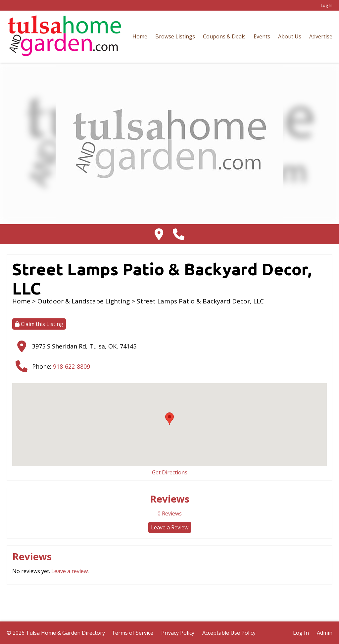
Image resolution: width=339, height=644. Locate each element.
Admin (325, 633)
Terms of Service (132, 633)
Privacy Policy (178, 633)
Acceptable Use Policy (229, 633)
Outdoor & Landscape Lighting (84, 301)
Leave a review (70, 571)
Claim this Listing (39, 324)
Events (262, 36)
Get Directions (170, 472)
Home (140, 36)
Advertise (321, 36)
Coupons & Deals (224, 36)
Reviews (170, 513)
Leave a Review (170, 527)
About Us (290, 36)
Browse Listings (175, 36)
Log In (327, 5)
